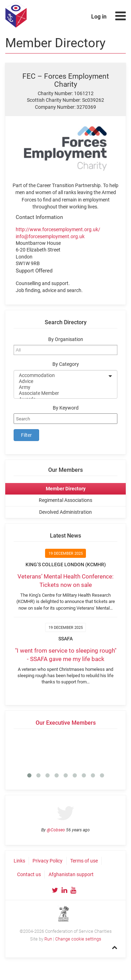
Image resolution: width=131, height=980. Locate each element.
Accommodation (61, 375)
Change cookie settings (78, 939)
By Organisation (66, 339)
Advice (61, 381)
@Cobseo (56, 830)
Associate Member (61, 393)
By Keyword (66, 408)
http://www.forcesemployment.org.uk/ (58, 229)
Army (61, 387)
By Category (66, 364)
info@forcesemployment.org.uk (50, 236)
